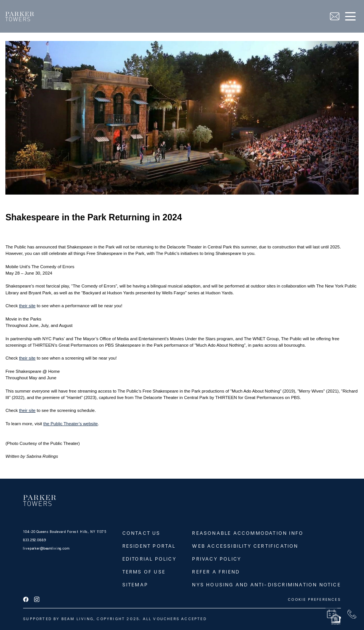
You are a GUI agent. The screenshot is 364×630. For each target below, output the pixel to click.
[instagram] (37, 600)
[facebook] (26, 600)
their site (27, 306)
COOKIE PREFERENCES (314, 600)
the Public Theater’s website (70, 424)
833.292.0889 (34, 540)
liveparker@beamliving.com (46, 548)
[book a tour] (331, 614)
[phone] (352, 614)
